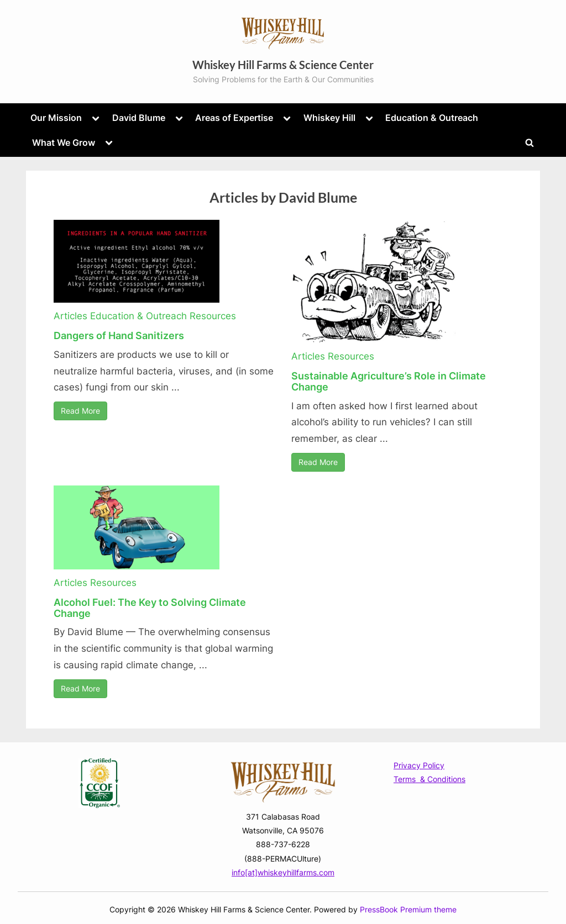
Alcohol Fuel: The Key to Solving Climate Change (150, 608)
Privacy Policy (419, 765)
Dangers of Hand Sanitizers (119, 336)
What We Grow (64, 142)
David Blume (139, 118)
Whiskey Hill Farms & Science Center (283, 65)
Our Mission (56, 118)
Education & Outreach (432, 118)
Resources (213, 316)
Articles (70, 316)
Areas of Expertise (234, 118)
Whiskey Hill (329, 118)
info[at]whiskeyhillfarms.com (283, 872)
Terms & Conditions (429, 779)
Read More (80, 411)
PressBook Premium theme (408, 910)
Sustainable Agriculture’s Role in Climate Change (389, 381)
